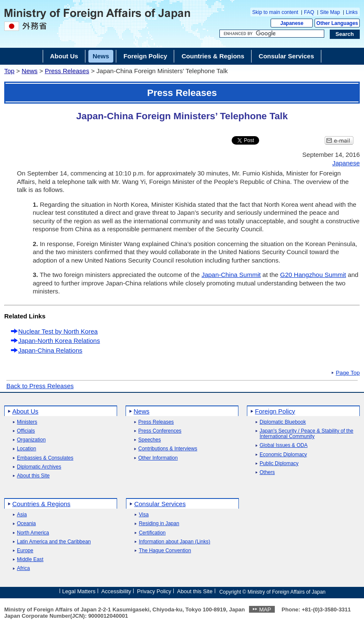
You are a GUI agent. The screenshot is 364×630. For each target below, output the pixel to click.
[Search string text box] (272, 34)
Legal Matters (79, 591)
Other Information (158, 458)
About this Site (33, 476)
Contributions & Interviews (168, 449)
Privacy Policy (154, 591)
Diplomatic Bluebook (283, 422)
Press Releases (67, 71)
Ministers (27, 422)
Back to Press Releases (40, 386)
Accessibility (116, 591)
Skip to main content (275, 12)
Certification (152, 533)
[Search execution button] (345, 34)
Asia (22, 515)
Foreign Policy (275, 411)
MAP (265, 609)
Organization (31, 440)
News (30, 71)
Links (352, 12)
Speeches (149, 440)
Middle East (30, 560)
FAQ (309, 12)
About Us (25, 411)
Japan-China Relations (50, 350)
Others (267, 472)
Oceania (26, 524)
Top (9, 71)
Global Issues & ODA (283, 445)
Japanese (292, 23)
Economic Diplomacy (283, 455)
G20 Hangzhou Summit (313, 275)
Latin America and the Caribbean (54, 542)
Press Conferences (160, 431)
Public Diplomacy (279, 464)
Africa (23, 568)
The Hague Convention (165, 551)
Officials (26, 431)
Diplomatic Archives (39, 467)
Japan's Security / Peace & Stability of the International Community (307, 434)
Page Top (348, 373)
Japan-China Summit (231, 275)
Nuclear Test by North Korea (58, 331)
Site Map (330, 12)
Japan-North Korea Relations (59, 341)
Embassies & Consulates (45, 458)
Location (26, 449)
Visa (144, 515)
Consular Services (160, 504)
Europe (25, 551)
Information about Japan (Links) (174, 542)
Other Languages (337, 23)
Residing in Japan (159, 524)
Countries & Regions (41, 504)
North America (33, 533)
